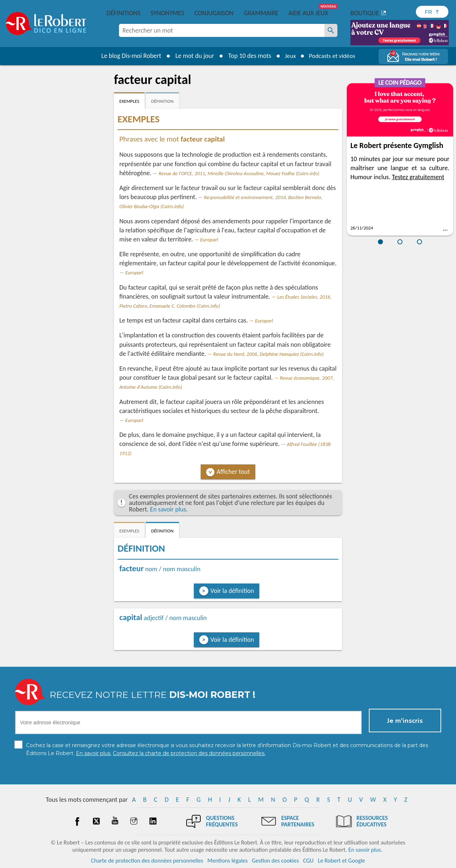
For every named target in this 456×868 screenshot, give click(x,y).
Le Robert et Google (342, 861)
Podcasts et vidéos (333, 56)
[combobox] (222, 30)
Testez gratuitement (418, 177)
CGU (308, 861)
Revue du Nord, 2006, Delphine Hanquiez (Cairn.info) (269, 354)
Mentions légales (228, 861)
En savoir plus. (169, 509)
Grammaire (261, 13)
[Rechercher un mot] (331, 30)
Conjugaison (214, 13)
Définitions (124, 13)
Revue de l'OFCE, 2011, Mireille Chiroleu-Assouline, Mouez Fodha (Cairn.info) (239, 173)
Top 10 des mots (247, 56)
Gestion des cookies (276, 861)
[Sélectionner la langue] (432, 12)
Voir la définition (232, 591)
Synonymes (167, 13)
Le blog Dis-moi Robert (129, 56)
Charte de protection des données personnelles (147, 861)
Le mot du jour (192, 56)
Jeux (289, 56)
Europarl (209, 240)
